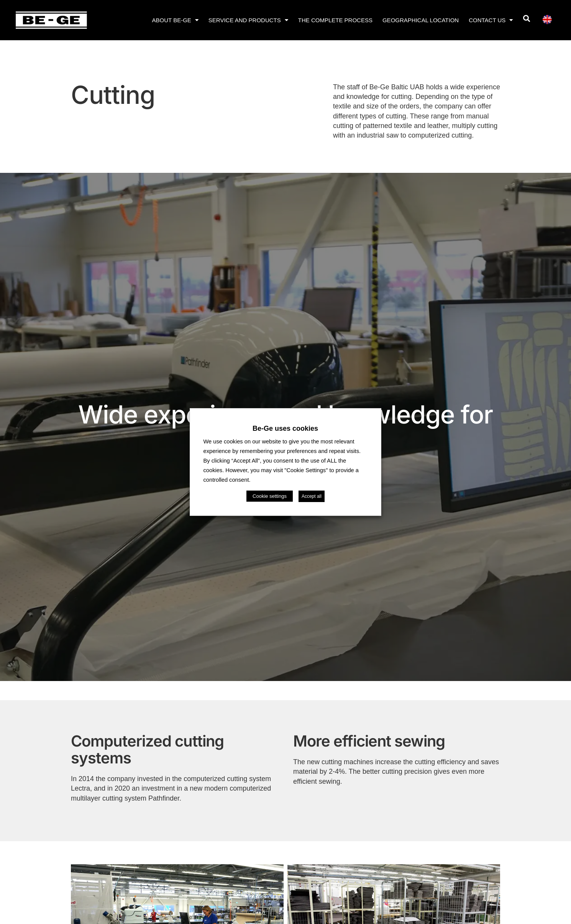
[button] (526, 19)
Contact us (491, 20)
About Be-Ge (175, 20)
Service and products (248, 20)
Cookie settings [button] (270, 496)
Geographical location (421, 20)
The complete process (335, 20)
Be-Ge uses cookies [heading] (285, 428)
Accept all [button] (312, 496)
